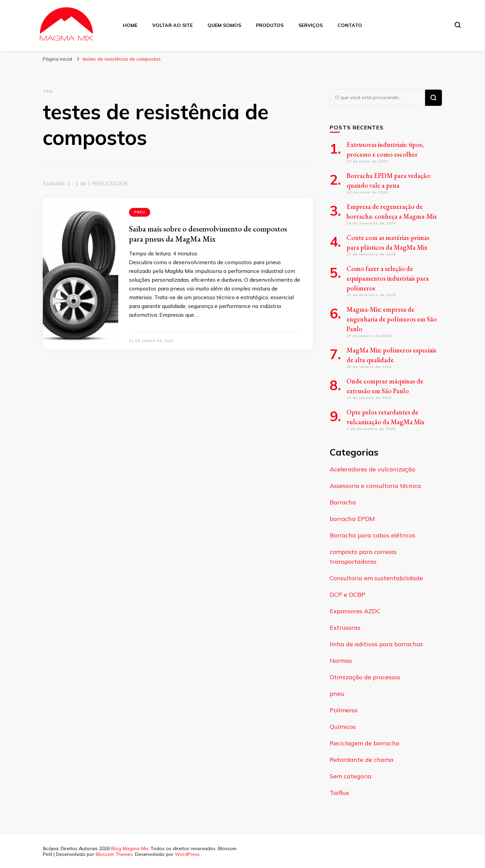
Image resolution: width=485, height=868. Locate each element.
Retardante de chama (362, 760)
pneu (140, 212)
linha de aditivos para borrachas (376, 644)
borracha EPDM (352, 519)
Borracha (343, 502)
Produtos (270, 25)
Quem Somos (224, 25)
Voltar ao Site (172, 25)
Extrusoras (345, 628)
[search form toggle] (458, 25)
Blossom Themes (114, 854)
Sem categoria (351, 776)
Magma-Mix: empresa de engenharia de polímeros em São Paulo (392, 319)
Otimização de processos (365, 677)
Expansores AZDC (355, 611)
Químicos (343, 727)
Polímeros (344, 710)
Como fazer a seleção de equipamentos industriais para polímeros (388, 278)
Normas (341, 661)
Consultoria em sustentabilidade (376, 578)
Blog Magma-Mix (130, 848)
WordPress (187, 854)
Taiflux (339, 793)
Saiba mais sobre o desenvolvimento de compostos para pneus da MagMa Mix (208, 234)
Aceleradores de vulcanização (373, 469)
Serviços (311, 25)
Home (130, 25)
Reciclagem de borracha (365, 743)
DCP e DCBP (348, 595)
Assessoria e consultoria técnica (375, 486)
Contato (350, 25)
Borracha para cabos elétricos (373, 535)
